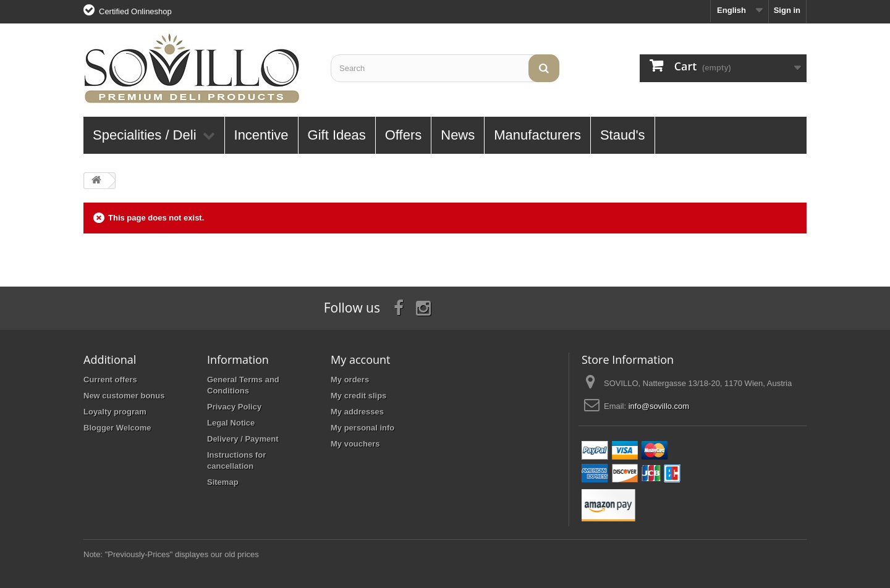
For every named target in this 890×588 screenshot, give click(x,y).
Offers (404, 135)
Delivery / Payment (243, 439)
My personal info (362, 428)
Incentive (261, 135)
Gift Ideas (337, 135)
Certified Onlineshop (135, 11)
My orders (350, 380)
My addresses (357, 412)
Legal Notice (231, 423)
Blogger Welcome (117, 428)
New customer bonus (124, 396)
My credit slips (358, 396)
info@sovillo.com (659, 406)
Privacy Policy (234, 407)
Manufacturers (537, 135)
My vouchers (355, 444)
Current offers (110, 380)
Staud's (623, 135)
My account (360, 359)
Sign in (787, 10)
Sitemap (223, 482)
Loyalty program (115, 412)
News (458, 135)
